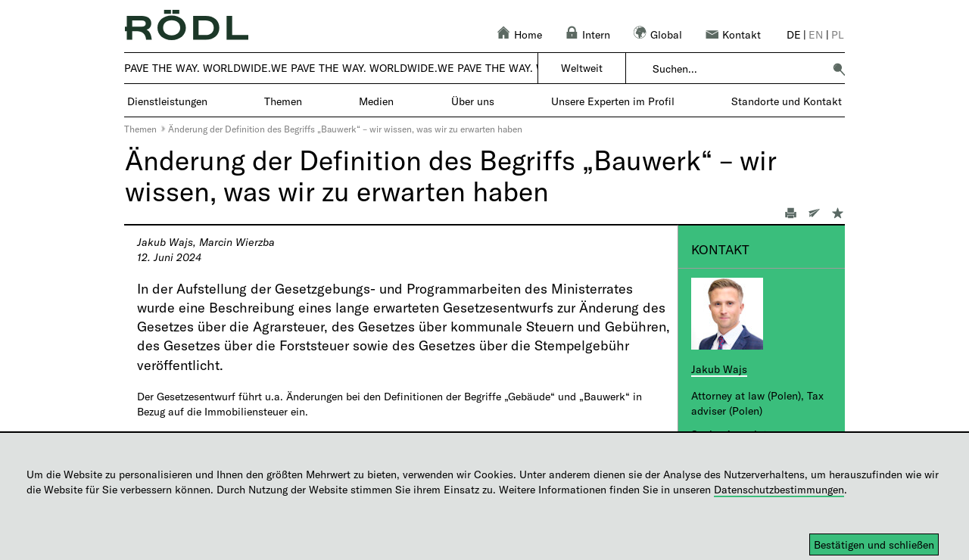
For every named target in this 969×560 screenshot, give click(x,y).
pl (838, 34)
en (816, 34)
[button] (839, 69)
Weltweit (582, 68)
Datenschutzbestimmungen (779, 489)
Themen (140, 129)
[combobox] (738, 69)
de (794, 34)
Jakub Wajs (719, 369)
